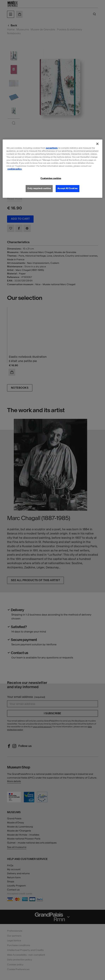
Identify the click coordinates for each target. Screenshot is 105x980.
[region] (52, 169)
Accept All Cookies (68, 188)
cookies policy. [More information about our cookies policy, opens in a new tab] (15, 169)
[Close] (97, 144)
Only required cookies (39, 188)
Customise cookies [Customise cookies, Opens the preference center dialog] (51, 178)
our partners (52, 148)
